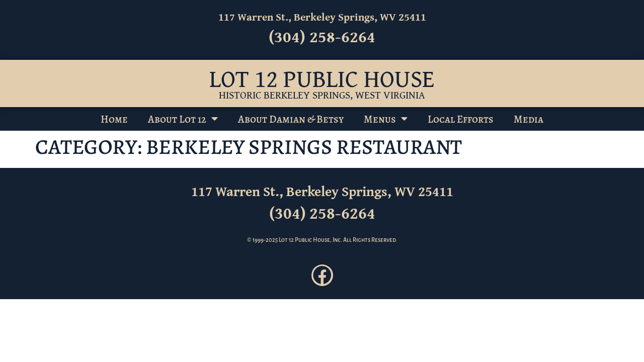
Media (529, 119)
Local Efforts (461, 119)
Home (114, 119)
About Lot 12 (183, 119)
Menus (386, 119)
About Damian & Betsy (291, 119)
